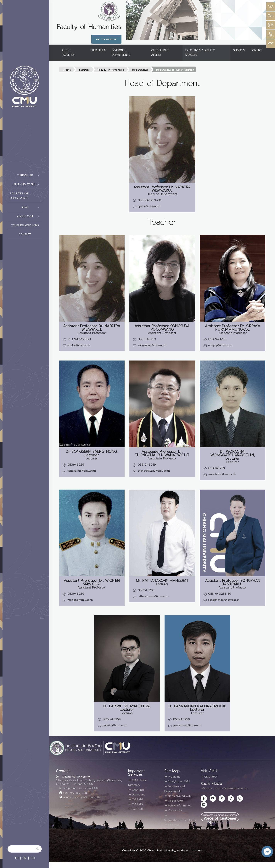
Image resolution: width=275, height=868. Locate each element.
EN (25, 858)
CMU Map (137, 789)
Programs (174, 777)
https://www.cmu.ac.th (232, 788)
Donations (138, 794)
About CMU (29, 216)
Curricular (29, 176)
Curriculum (98, 50)
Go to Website (106, 39)
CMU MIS (137, 803)
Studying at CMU (27, 185)
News (31, 207)
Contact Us (175, 818)
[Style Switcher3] (271, 7)
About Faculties (68, 53)
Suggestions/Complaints (183, 826)
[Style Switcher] (271, 16)
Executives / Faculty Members (200, 53)
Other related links (26, 225)
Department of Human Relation (175, 70)
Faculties (84, 70)
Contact (30, 235)
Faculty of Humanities (111, 70)
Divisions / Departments (121, 53)
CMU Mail (137, 799)
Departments (140, 70)
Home (67, 70)
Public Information (173, 811)
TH (17, 858)
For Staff (137, 808)
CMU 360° (209, 777)
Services (239, 50)
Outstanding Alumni (160, 53)
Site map (173, 832)
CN (33, 858)
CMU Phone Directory (139, 782)
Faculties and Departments (26, 196)
